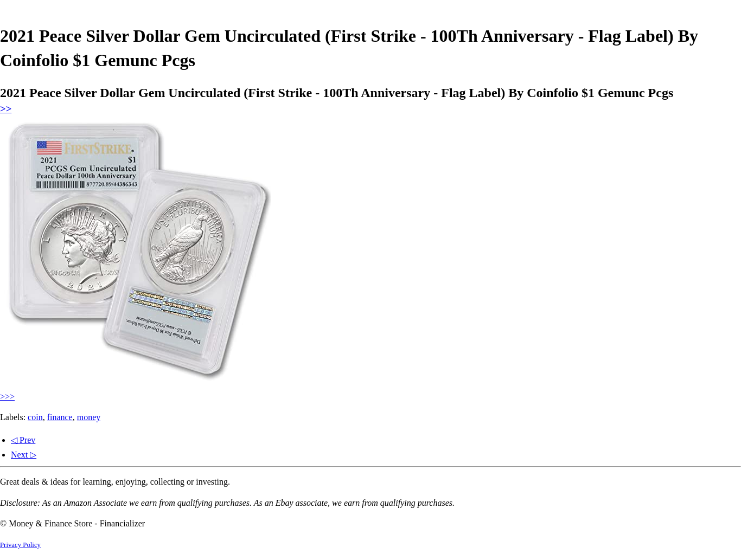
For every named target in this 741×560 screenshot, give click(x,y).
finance (60, 417)
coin (35, 417)
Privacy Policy (20, 545)
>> (6, 109)
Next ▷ (24, 455)
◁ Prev (23, 440)
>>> (7, 397)
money (89, 417)
